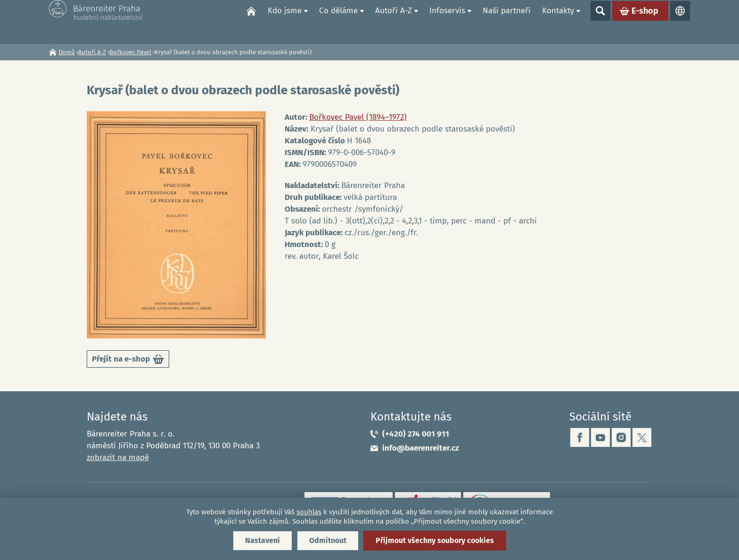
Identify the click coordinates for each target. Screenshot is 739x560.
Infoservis (447, 21)
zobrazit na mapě (118, 457)
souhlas (309, 512)
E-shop (645, 22)
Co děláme (338, 21)
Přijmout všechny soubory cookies (435, 540)
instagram (621, 437)
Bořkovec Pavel (130, 52)
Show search (600, 22)
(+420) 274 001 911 (416, 434)
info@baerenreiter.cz (421, 448)
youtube (600, 437)
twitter (642, 437)
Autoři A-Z (394, 21)
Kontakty (558, 21)
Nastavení (263, 540)
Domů (251, 22)
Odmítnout (328, 540)
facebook (580, 437)
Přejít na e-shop (128, 361)
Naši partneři (507, 21)
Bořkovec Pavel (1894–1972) (358, 117)
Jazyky (680, 22)
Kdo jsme (285, 21)
